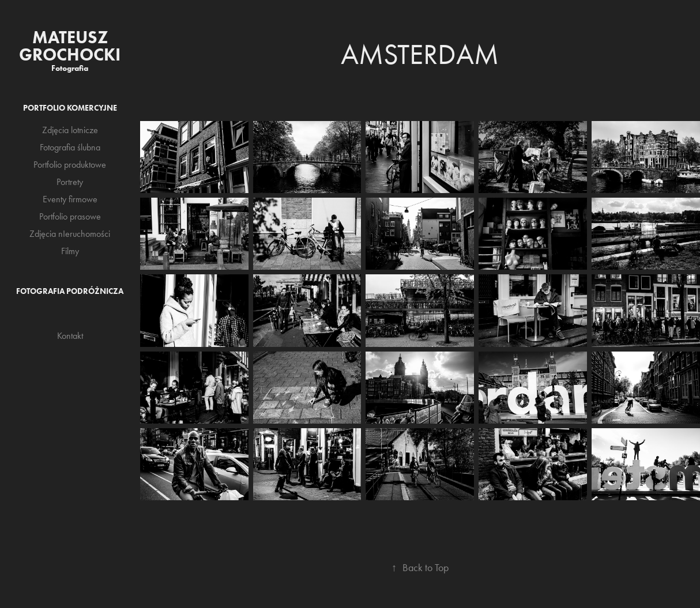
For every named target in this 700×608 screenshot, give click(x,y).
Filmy (70, 251)
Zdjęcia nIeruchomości (70, 234)
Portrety (70, 182)
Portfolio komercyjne (70, 108)
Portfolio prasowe (70, 216)
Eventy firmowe (70, 199)
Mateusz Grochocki (70, 46)
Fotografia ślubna (70, 147)
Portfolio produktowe (70, 165)
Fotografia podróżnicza (70, 291)
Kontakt (70, 336)
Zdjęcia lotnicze (70, 130)
